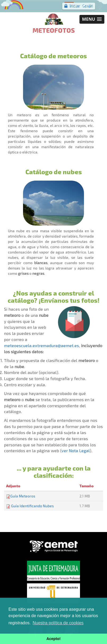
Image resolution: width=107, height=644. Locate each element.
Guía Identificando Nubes (32, 506)
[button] (92, 19)
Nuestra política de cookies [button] (58, 623)
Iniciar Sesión (79, 6)
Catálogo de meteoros (53, 56)
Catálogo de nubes (54, 172)
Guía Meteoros (23, 496)
